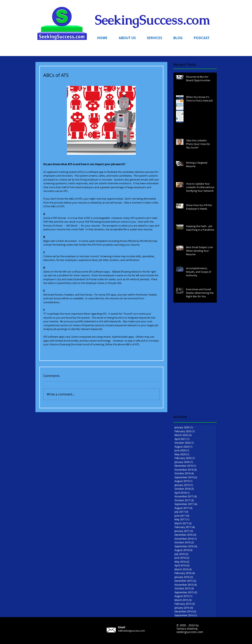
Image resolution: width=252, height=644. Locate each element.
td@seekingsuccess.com (132, 631)
